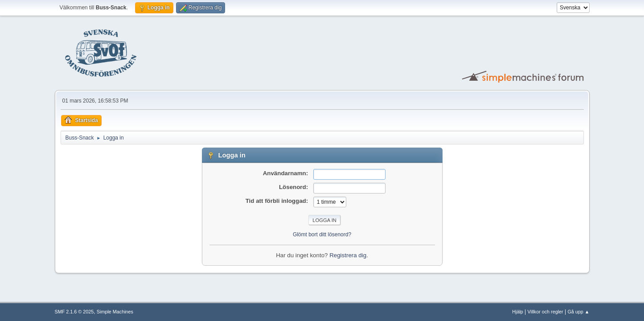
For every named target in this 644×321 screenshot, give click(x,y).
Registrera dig (348, 255)
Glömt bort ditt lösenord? (322, 235)
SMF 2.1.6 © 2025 (74, 312)
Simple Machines (115, 312)
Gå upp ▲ (578, 312)
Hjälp (518, 312)
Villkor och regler (546, 312)
